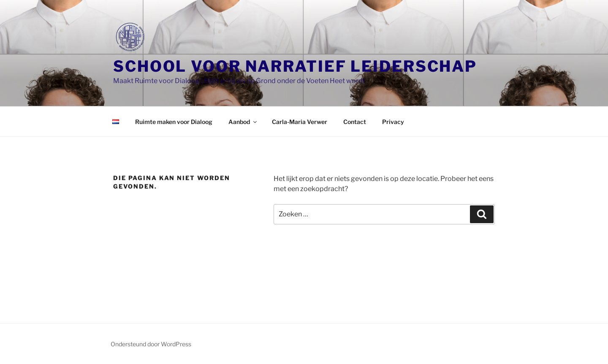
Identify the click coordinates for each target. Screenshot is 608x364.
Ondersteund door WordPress (151, 344)
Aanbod (243, 122)
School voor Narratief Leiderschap (295, 66)
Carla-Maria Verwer (300, 122)
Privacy (393, 122)
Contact (355, 122)
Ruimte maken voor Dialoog (174, 122)
